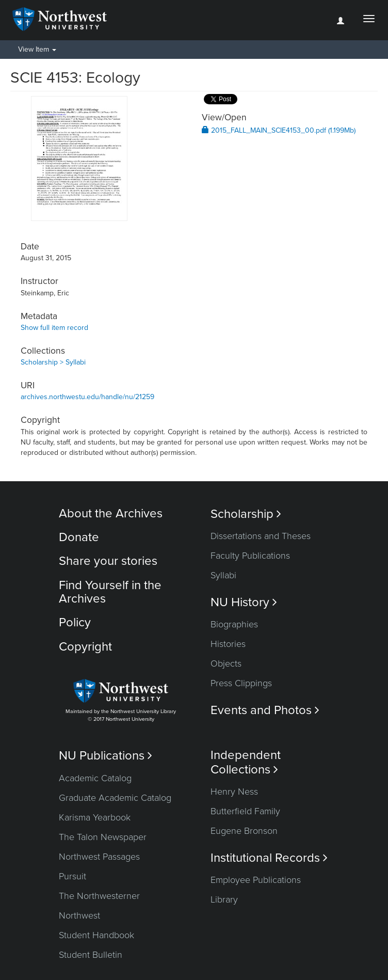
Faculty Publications (250, 556)
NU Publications (106, 756)
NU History (244, 602)
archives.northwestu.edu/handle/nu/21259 (87, 397)
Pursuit (72, 876)
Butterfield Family (245, 811)
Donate (79, 537)
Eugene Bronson (244, 831)
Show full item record (54, 328)
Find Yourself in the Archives (110, 592)
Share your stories (108, 561)
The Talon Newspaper (103, 837)
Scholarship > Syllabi (53, 362)
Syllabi (223, 575)
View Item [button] (37, 49)
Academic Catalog (95, 778)
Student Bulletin (91, 955)
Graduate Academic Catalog (115, 798)
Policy (75, 622)
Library (224, 899)
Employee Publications (256, 880)
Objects (226, 663)
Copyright (85, 647)
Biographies (234, 624)
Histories (228, 644)
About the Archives (111, 513)
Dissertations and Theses (261, 536)
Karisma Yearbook (95, 817)
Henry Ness (234, 792)
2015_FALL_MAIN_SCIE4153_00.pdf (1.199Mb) (279, 130)
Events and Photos (265, 710)
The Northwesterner (99, 896)
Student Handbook (96, 935)
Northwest (79, 915)
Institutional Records (269, 858)
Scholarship (246, 514)
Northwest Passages (99, 857)
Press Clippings (241, 683)
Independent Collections (246, 762)
